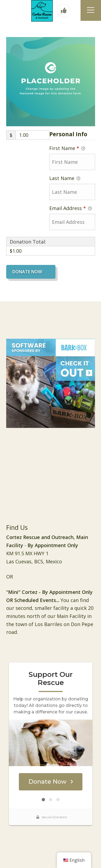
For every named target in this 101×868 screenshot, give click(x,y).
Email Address (71, 208)
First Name (67, 148)
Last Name (65, 178)
